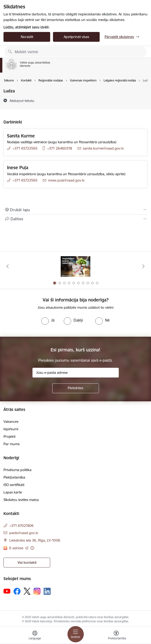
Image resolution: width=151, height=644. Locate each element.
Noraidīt (27, 37)
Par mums (12, 444)
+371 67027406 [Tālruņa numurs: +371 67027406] (21, 526)
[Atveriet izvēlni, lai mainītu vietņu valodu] (35, 636)
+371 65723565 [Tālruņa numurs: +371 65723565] (25, 148)
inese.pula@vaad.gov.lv (66, 180)
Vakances (11, 422)
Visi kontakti (27, 562)
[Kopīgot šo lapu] (75, 219)
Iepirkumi (11, 429)
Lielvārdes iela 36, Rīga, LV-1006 (35, 540)
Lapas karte (13, 492)
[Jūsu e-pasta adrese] (76, 373)
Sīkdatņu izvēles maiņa (21, 500)
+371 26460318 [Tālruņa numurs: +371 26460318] (60, 148)
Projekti (9, 436)
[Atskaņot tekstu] (22, 101)
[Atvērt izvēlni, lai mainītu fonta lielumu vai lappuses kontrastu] (116, 636)
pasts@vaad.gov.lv (24, 533)
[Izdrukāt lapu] (75, 210)
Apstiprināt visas (76, 37)
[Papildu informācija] (32, 548)
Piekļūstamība (14, 477)
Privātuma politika (18, 470)
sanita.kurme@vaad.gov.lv (103, 148)
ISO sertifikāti (14, 485)
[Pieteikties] (76, 388)
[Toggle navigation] (76, 634)
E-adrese (17, 548)
